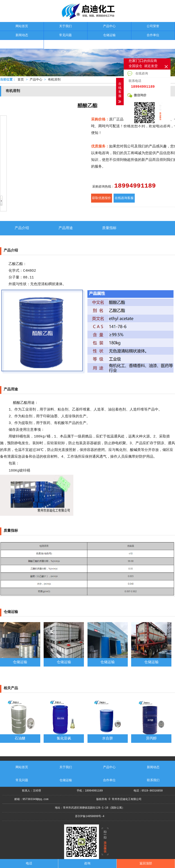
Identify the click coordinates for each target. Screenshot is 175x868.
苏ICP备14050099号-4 (90, 816)
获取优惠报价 (101, 198)
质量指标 (109, 228)
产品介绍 (22, 228)
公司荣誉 (153, 26)
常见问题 (65, 35)
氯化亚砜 (64, 739)
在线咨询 (138, 74)
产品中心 (109, 26)
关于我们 (65, 26)
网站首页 (22, 26)
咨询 (87, 864)
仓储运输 (109, 35)
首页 (21, 80)
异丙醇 (151, 739)
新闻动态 (22, 35)
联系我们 (22, 44)
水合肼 (108, 739)
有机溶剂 (54, 80)
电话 (29, 864)
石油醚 (20, 739)
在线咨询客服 (124, 198)
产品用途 (66, 228)
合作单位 (153, 35)
